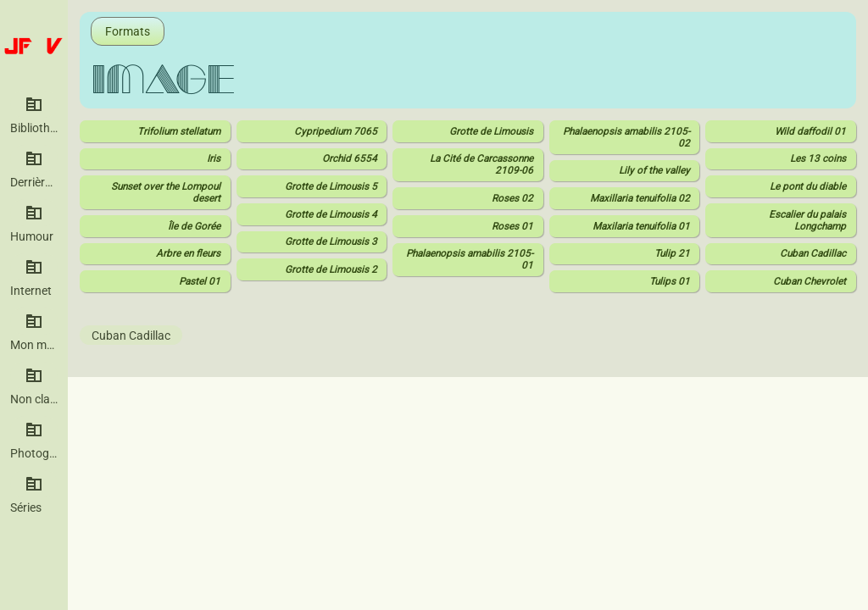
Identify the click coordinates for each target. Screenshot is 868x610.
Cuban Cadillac (131, 335)
